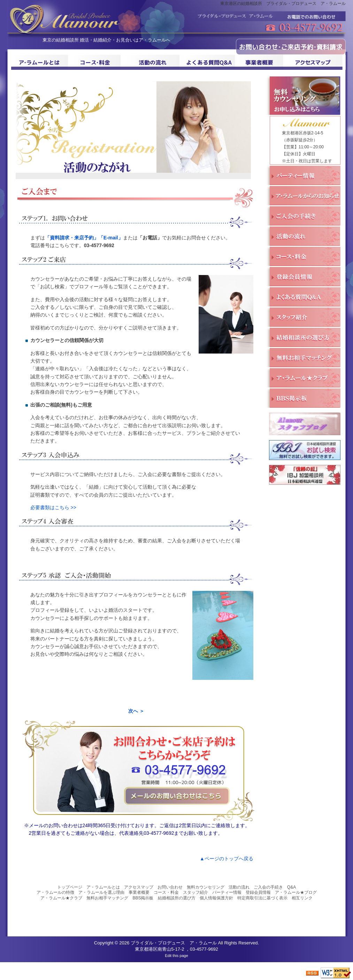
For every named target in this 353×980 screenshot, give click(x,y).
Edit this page (176, 956)
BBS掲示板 (143, 898)
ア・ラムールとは (103, 887)
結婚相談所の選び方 (177, 898)
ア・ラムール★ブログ (296, 892)
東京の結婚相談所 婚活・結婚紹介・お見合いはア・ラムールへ (107, 40)
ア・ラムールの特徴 (55, 892)
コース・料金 (166, 892)
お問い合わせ (170, 887)
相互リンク (302, 898)
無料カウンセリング (206, 887)
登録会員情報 (258, 892)
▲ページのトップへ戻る (227, 859)
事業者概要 (139, 892)
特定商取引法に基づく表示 (262, 898)
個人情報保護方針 (216, 898)
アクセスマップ (139, 887)
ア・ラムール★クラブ (61, 898)
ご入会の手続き (268, 887)
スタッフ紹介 (195, 892)
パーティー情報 (227, 892)
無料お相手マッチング (107, 898)
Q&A (291, 887)
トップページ (70, 887)
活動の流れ (239, 887)
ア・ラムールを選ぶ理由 (101, 892)
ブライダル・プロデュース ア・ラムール (174, 943)
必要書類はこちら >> (53, 507)
